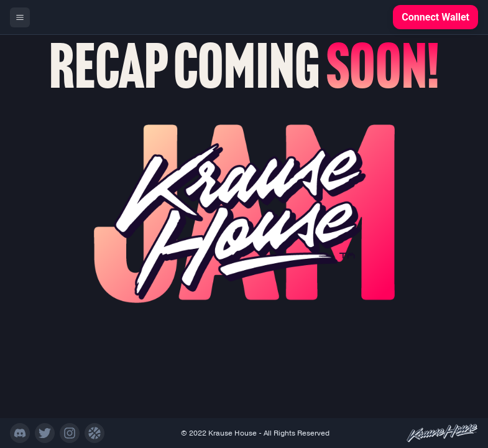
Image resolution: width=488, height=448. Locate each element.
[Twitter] (45, 433)
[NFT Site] (94, 433)
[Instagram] (70, 433)
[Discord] (20, 433)
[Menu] (20, 17)
